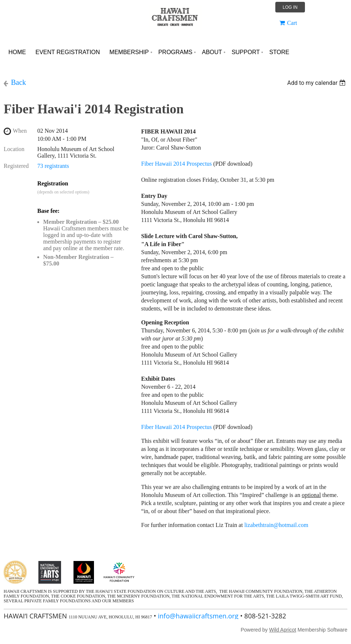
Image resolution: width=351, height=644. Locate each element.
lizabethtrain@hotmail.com (277, 525)
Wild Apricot (283, 630)
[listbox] (317, 83)
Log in (290, 7)
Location (14, 149)
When (20, 131)
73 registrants (53, 166)
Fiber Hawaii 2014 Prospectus (176, 164)
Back (18, 82)
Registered (16, 166)
